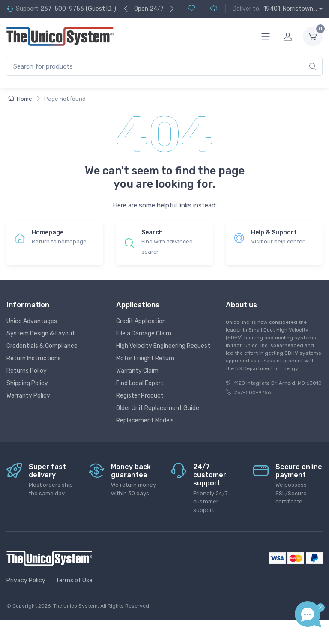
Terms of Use (74, 580)
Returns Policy (27, 371)
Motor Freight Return (145, 358)
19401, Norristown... (290, 9)
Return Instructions (34, 358)
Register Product (140, 396)
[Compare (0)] (210, 9)
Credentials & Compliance (42, 346)
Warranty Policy (28, 396)
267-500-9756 (62, 9)
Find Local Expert (140, 383)
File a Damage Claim (144, 334)
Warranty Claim (137, 371)
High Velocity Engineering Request (163, 346)
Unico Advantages (32, 321)
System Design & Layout (41, 334)
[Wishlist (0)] (191, 9)
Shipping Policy (27, 383)
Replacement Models (145, 421)
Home (20, 99)
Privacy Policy (26, 580)
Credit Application (141, 321)
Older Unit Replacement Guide (158, 408)
